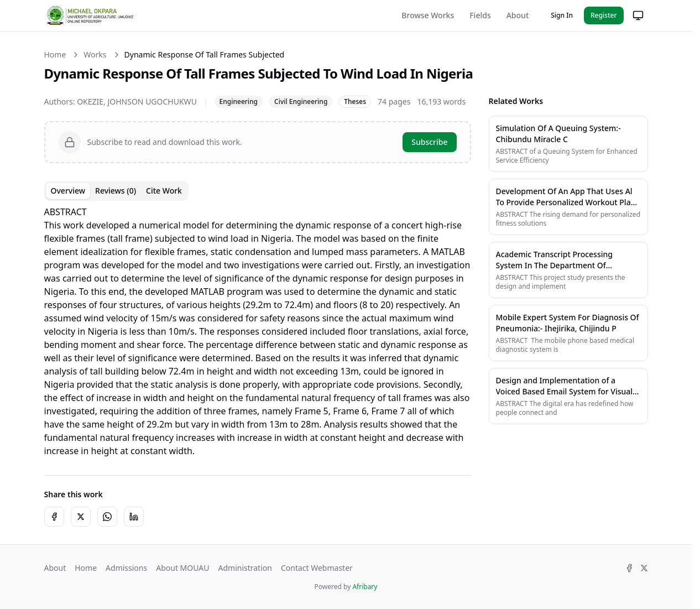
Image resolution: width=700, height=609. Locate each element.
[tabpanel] (258, 331)
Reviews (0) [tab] (116, 191)
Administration (245, 568)
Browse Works (428, 15)
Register (604, 15)
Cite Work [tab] (164, 191)
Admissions (126, 568)
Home (55, 54)
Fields (480, 15)
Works (95, 54)
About (518, 15)
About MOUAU (182, 568)
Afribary (365, 587)
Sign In (562, 15)
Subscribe (429, 142)
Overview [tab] (68, 191)
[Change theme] (638, 15)
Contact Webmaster (317, 568)
